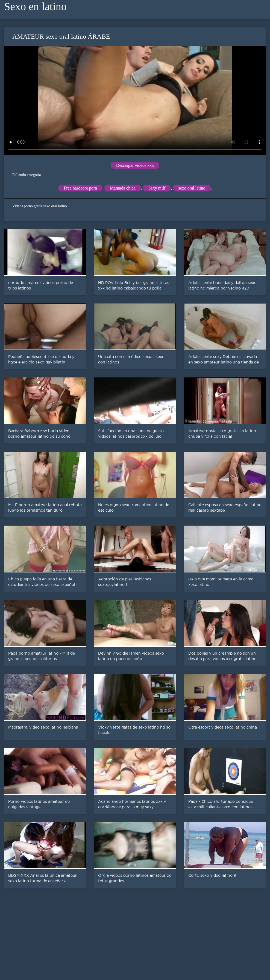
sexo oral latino (192, 188)
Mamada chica (123, 188)
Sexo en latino (35, 6)
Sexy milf (157, 188)
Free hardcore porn (80, 188)
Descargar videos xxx (135, 165)
